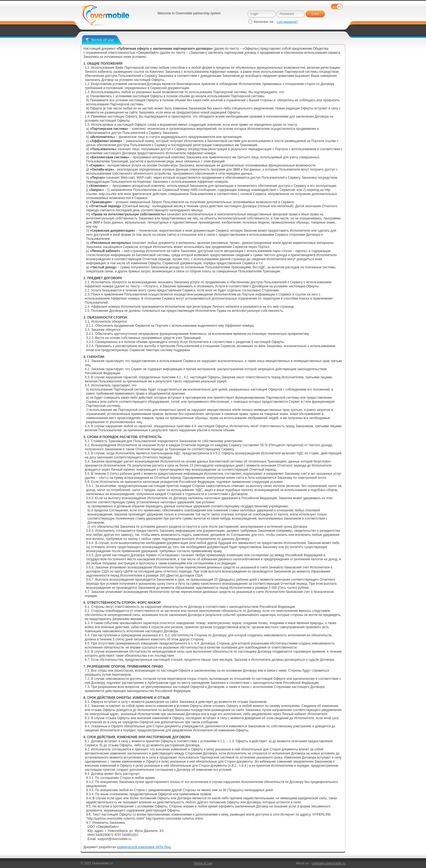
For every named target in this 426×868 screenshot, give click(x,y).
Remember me (261, 22)
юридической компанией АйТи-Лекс (144, 847)
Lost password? (287, 22)
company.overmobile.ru (328, 863)
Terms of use (203, 863)
